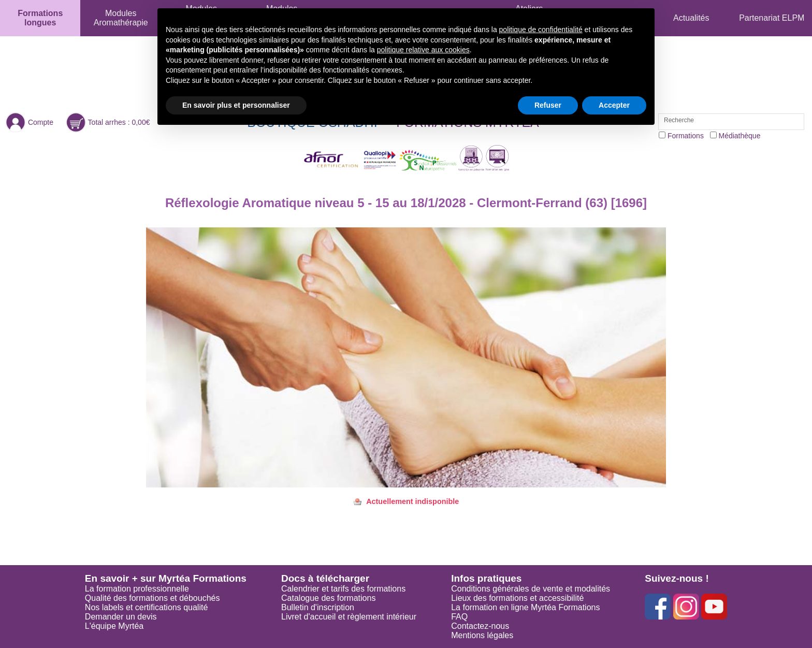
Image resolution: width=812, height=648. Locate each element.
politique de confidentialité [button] (541, 30)
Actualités (691, 18)
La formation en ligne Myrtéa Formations (525, 607)
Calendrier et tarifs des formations (343, 589)
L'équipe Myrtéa (114, 626)
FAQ (459, 617)
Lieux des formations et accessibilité (517, 598)
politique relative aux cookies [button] (423, 50)
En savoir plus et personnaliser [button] (236, 105)
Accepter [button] (614, 105)
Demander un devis (121, 617)
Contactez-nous (480, 626)
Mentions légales (482, 635)
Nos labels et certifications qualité (146, 607)
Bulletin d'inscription (318, 607)
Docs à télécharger (325, 578)
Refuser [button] (548, 105)
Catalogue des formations (328, 598)
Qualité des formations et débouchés (153, 598)
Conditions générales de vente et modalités (531, 589)
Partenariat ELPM (772, 18)
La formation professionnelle (137, 589)
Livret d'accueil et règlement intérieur (349, 617)
